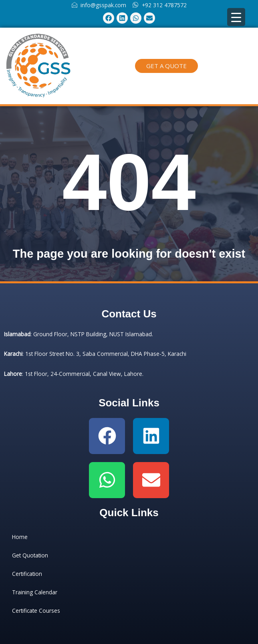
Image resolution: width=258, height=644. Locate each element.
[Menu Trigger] (236, 17)
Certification (27, 574)
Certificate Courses (36, 611)
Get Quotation (30, 555)
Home (20, 537)
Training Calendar (35, 592)
